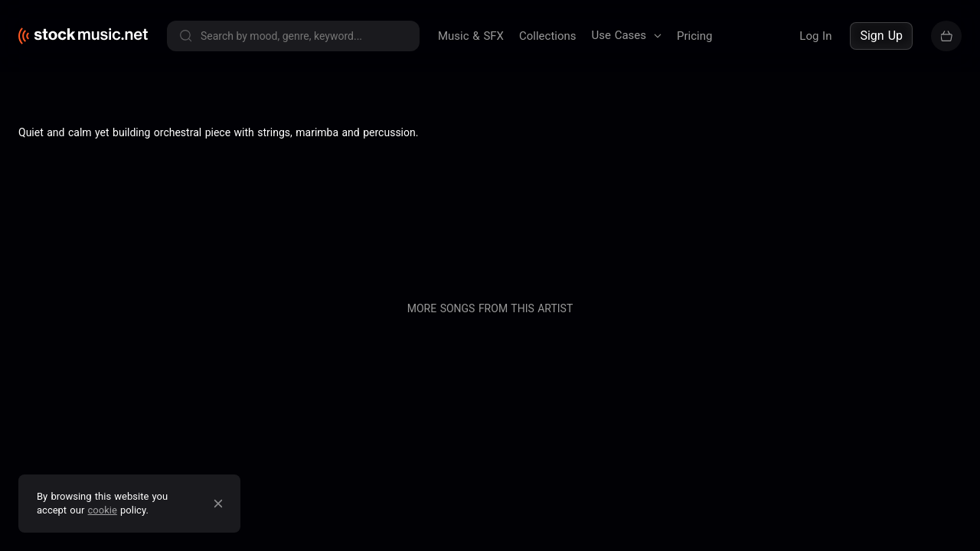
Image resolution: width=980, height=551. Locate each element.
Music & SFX (471, 36)
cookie (103, 510)
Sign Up (881, 36)
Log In (815, 36)
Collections (548, 36)
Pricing (694, 36)
